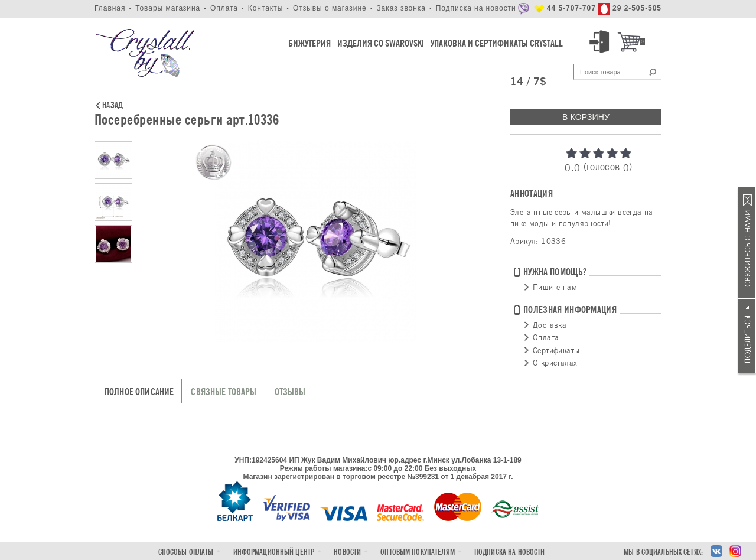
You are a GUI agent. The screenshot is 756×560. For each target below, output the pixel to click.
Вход (601, 42)
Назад (113, 106)
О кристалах (555, 363)
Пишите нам (555, 287)
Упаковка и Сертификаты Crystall (497, 43)
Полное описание (139, 392)
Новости (347, 552)
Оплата (224, 8)
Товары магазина (168, 8)
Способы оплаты (186, 552)
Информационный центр (274, 552)
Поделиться (747, 336)
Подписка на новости (476, 8)
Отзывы (290, 392)
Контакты (266, 8)
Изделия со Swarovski (381, 43)
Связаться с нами (747, 243)
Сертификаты (556, 350)
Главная (110, 8)
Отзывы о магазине (330, 8)
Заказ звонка (401, 8)
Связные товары (224, 392)
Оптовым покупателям (417, 552)
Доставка (550, 325)
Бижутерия (309, 43)
